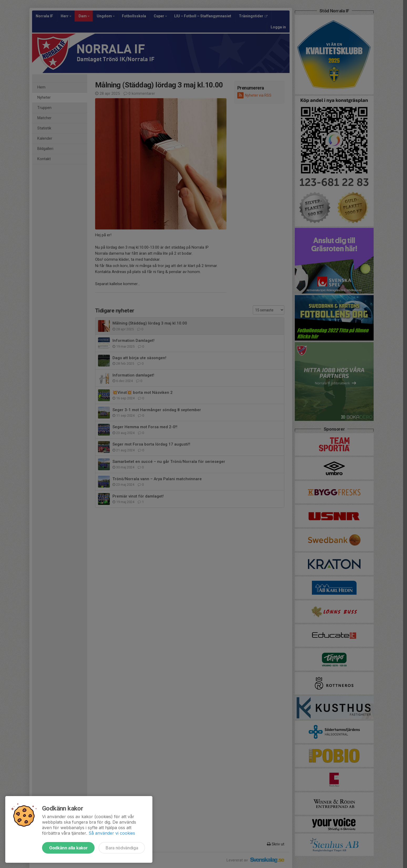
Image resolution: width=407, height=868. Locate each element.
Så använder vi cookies (112, 833)
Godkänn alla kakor (68, 848)
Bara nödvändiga (122, 848)
